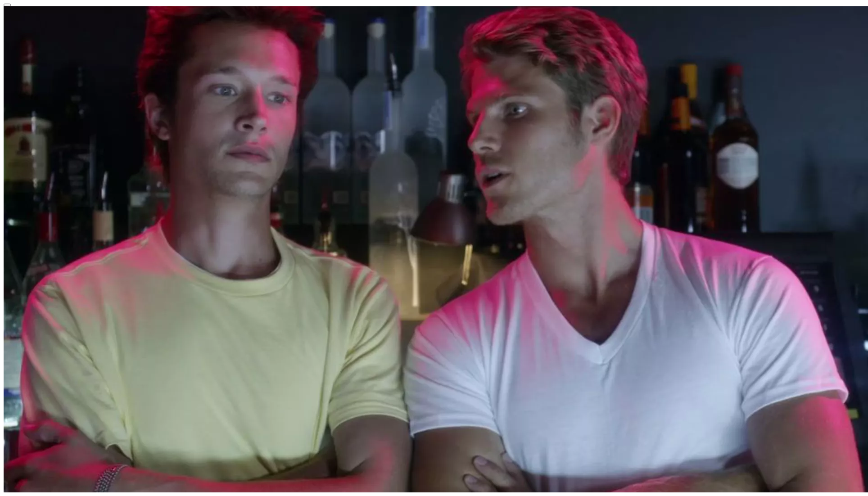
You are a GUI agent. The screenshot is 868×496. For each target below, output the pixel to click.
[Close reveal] (7, 5)
